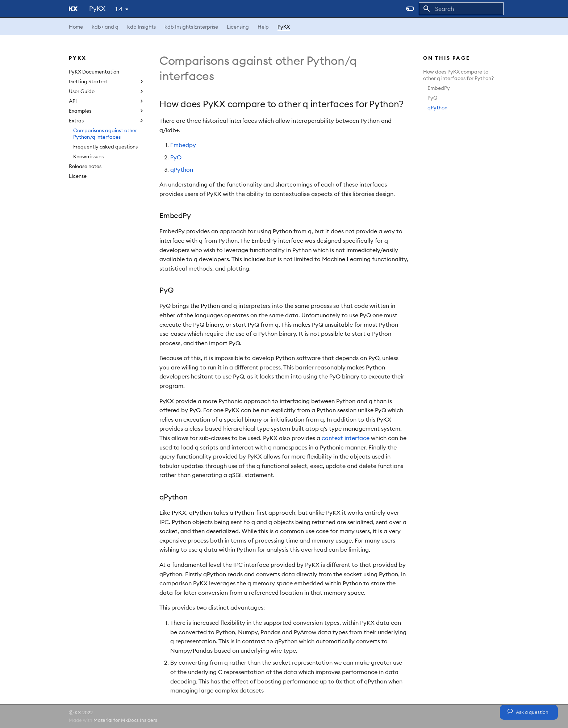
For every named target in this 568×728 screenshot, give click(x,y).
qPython (437, 108)
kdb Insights (141, 27)
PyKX (284, 27)
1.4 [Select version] (119, 9)
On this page (447, 58)
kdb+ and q (105, 27)
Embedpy (183, 145)
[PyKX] (73, 9)
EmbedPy (439, 88)
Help (263, 27)
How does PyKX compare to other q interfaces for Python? (458, 75)
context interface (346, 438)
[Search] (461, 9)
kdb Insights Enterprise (191, 27)
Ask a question (528, 712)
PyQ (433, 98)
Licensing (238, 27)
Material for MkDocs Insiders (125, 720)
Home (76, 27)
